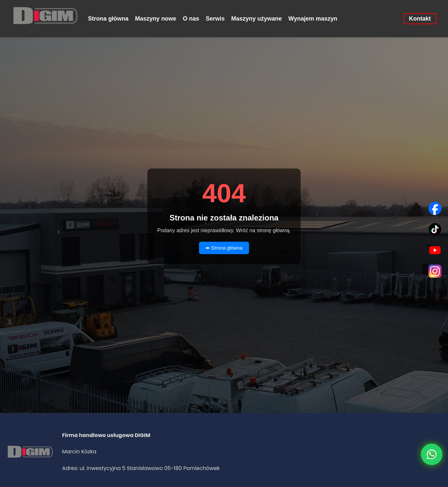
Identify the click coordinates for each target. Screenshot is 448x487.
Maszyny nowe (156, 19)
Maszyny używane (256, 19)
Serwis (215, 19)
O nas (191, 19)
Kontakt (420, 19)
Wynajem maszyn (313, 19)
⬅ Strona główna (224, 248)
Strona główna (108, 19)
